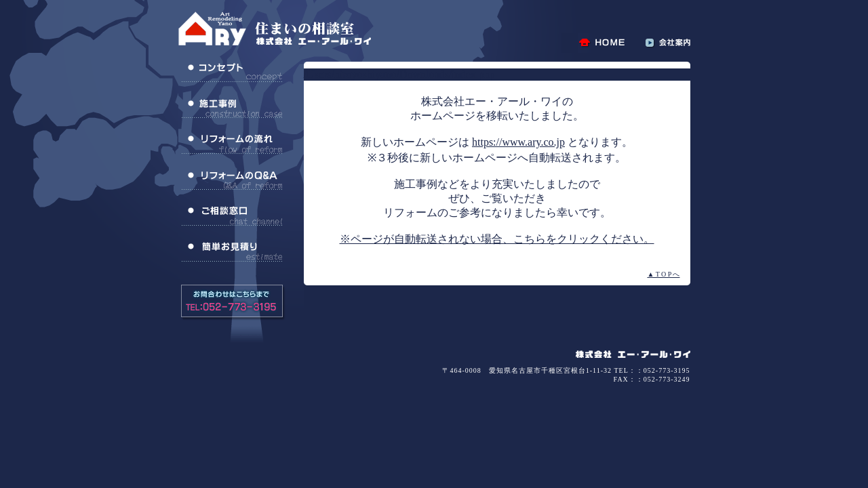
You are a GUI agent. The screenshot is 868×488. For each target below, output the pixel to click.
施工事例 (232, 108)
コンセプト (232, 72)
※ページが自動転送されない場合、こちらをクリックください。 (497, 239)
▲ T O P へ (663, 274)
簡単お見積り (232, 251)
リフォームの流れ (232, 144)
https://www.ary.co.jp (518, 142)
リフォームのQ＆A (232, 180)
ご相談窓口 (232, 216)
